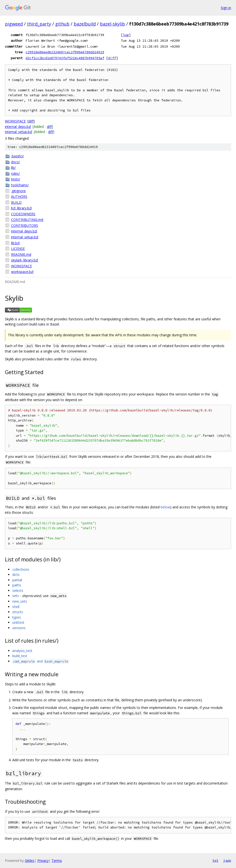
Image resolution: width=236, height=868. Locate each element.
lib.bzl (15, 243)
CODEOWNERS (23, 214)
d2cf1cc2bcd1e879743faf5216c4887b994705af (65, 58)
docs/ (15, 162)
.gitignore (18, 191)
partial (17, 580)
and (41, 661)
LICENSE (18, 249)
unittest (18, 622)
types (17, 617)
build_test (20, 656)
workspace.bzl (22, 272)
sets (16, 596)
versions (19, 628)
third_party (39, 24)
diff (112, 58)
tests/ (16, 179)
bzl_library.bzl (21, 208)
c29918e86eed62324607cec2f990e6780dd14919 (65, 52)
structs (18, 612)
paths (17, 585)
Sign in (226, 8)
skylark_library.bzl (25, 260)
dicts (16, 575)
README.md (21, 254)
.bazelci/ (17, 156)
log (126, 35)
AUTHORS (19, 197)
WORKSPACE (15, 121)
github (62, 24)
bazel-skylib (112, 24)
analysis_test (22, 651)
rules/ (15, 173)
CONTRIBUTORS (25, 225)
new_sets (20, 601)
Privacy (43, 861)
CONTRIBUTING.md (27, 220)
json (227, 860)
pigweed (14, 24)
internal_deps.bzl (18, 127)
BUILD (16, 202)
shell (16, 607)
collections (21, 569)
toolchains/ (20, 185)
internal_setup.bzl (19, 132)
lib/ (13, 168)
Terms (57, 861)
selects (18, 590)
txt (215, 860)
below (165, 507)
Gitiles (30, 861)
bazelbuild (85, 24)
